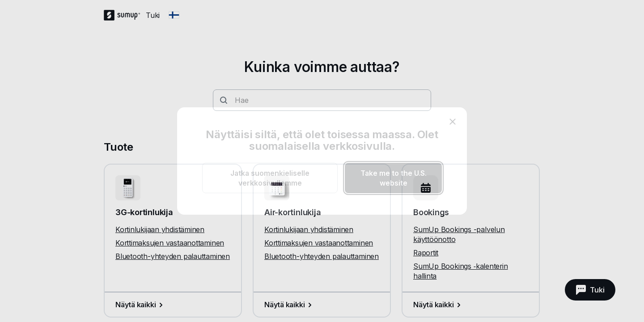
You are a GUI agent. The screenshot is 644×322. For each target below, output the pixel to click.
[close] (453, 122)
